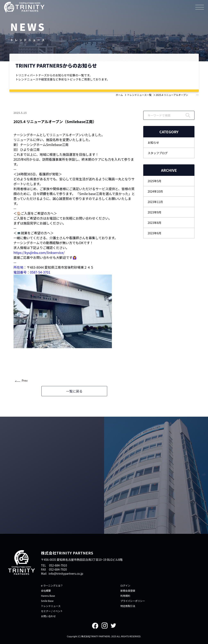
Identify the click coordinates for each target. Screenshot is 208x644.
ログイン (125, 585)
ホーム (119, 95)
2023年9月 (154, 212)
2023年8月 (154, 223)
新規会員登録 (128, 591)
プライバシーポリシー (133, 601)
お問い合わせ (48, 616)
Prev (25, 380)
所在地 (18, 267)
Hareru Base (48, 596)
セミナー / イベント (52, 611)
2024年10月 (155, 191)
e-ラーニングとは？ (52, 585)
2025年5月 (154, 181)
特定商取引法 (128, 606)
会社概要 (46, 591)
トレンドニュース (51, 606)
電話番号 (20, 272)
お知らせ (153, 142)
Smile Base (47, 601)
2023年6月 (154, 233)
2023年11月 (155, 202)
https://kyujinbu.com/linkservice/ (39, 252)
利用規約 (125, 596)
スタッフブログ (158, 153)
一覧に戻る (74, 391)
